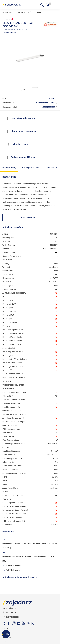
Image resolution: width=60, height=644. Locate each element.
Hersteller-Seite (28, 217)
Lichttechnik (7, 12)
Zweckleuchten (23, 12)
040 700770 (9, 613)
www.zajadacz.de (9, 608)
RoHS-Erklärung (11, 570)
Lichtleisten (38, 12)
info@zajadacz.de (11, 617)
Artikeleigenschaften (30, 168)
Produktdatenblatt (12, 566)
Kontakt (5, 629)
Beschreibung (9, 168)
